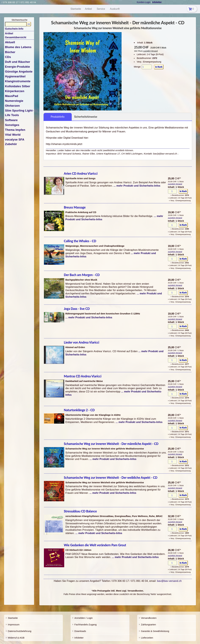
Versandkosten (149, 618)
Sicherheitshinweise (86, 117)
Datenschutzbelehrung (20, 631)
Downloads (80, 631)
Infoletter (79, 638)
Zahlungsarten (148, 624)
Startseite (13, 618)
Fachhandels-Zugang (85, 624)
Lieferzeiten (147, 638)
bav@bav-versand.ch (169, 581)
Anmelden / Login (84, 618)
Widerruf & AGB (16, 638)
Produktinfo (57, 117)
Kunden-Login (144, 2)
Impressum (14, 624)
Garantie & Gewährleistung (155, 631)
